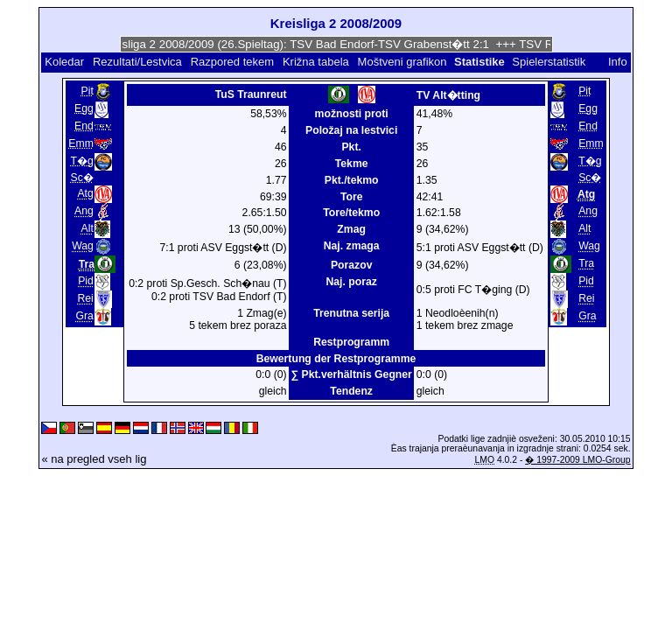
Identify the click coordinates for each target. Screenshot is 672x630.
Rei (85, 298)
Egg (84, 108)
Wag (83, 246)
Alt (87, 228)
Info (618, 62)
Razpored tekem (232, 62)
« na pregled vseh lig (94, 459)
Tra (586, 263)
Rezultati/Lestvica (137, 62)
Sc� (82, 178)
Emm (81, 143)
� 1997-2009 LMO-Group (577, 460)
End (84, 126)
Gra (84, 316)
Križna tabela (316, 62)
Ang (84, 211)
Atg (85, 193)
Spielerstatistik (550, 62)
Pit (87, 91)
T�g (82, 161)
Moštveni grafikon (402, 62)
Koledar (64, 62)
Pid (86, 281)
